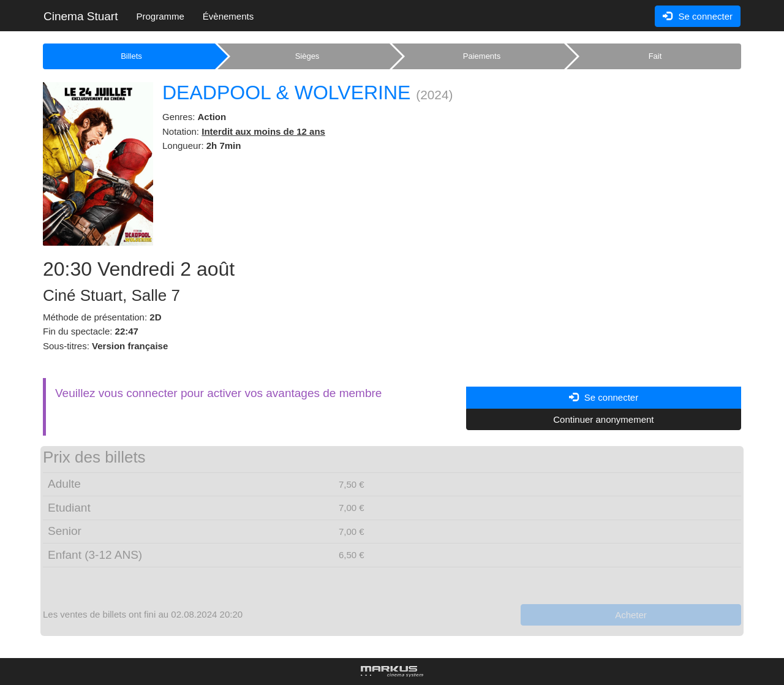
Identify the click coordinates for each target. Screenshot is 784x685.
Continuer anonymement (603, 419)
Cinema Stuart (81, 16)
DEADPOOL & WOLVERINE (286, 93)
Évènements (228, 16)
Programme (160, 16)
